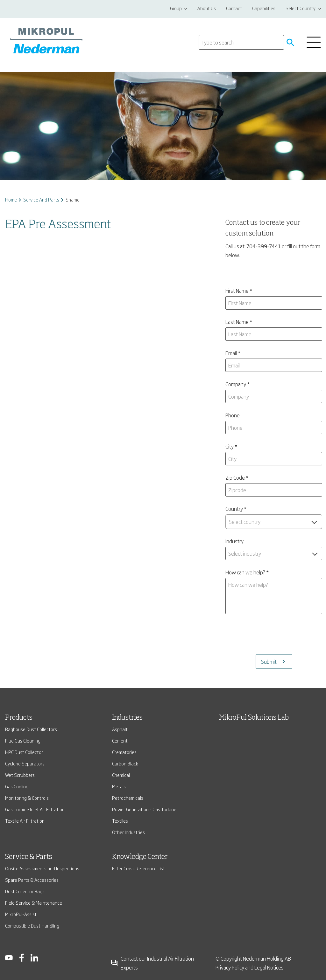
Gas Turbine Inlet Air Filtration (35, 809)
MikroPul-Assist (21, 914)
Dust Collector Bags (25, 891)
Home (11, 199)
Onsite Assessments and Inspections (42, 868)
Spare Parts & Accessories (32, 880)
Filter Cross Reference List (138, 868)
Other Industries (128, 832)
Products (19, 718)
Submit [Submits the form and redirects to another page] (269, 661)
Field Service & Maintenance (34, 903)
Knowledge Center (140, 857)
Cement (120, 740)
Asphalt (120, 729)
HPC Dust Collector (24, 752)
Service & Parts (29, 857)
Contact (234, 9)
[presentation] (274, 634)
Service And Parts (41, 199)
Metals (119, 786)
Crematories (124, 752)
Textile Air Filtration (25, 821)
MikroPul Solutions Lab (254, 718)
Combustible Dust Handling (32, 925)
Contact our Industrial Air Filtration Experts (152, 963)
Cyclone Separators (25, 763)
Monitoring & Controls (27, 798)
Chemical (121, 775)
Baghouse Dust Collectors (31, 729)
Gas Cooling (17, 786)
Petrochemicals (128, 798)
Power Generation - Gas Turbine (144, 809)
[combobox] (274, 522)
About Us (206, 9)
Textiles (120, 821)
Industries (127, 718)
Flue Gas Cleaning (23, 740)
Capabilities (264, 9)
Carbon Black (125, 763)
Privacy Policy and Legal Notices (250, 967)
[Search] (241, 42)
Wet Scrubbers (20, 775)
